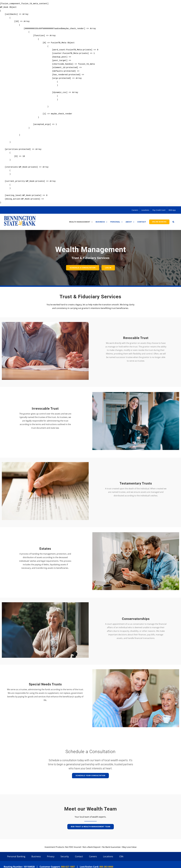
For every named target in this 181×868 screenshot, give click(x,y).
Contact (79, 856)
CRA (121, 856)
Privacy (51, 856)
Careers (93, 856)
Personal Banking (16, 856)
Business (36, 856)
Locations (108, 856)
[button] (173, 222)
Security (65, 856)
